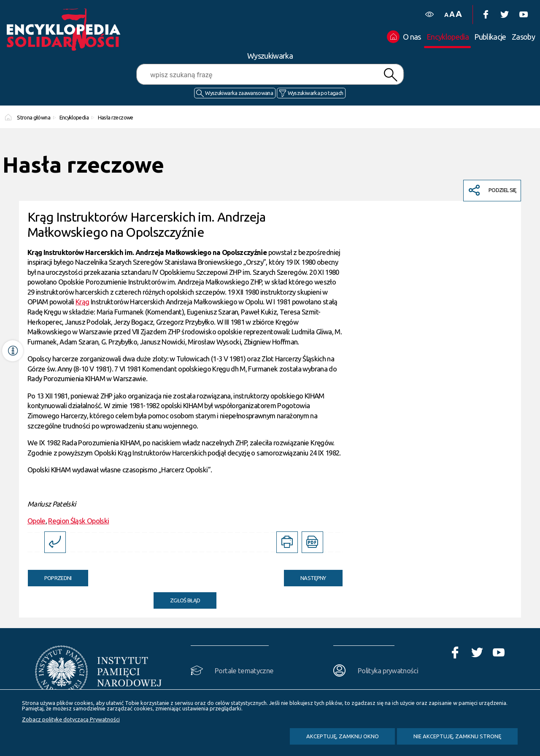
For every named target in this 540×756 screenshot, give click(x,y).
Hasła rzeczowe (116, 117)
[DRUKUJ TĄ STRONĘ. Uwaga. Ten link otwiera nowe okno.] (287, 542)
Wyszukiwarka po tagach (316, 93)
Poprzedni (50, 575)
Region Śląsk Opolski (78, 521)
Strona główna (34, 117)
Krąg (82, 302)
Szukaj (391, 75)
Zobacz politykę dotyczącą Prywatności (71, 719)
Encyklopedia (74, 117)
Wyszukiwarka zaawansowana (239, 93)
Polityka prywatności (388, 671)
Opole (36, 521)
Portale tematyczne (244, 671)
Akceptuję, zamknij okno (343, 736)
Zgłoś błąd (185, 600)
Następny (305, 575)
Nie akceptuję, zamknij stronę (457, 736)
